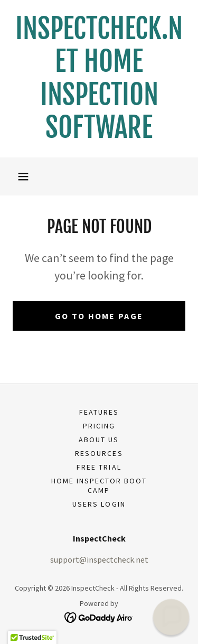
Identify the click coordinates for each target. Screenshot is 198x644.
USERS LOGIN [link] (99, 504)
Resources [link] (99, 453)
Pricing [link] (99, 426)
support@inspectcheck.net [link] (99, 559)
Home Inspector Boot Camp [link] (99, 486)
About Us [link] (99, 440)
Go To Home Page (99, 316)
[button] (23, 176)
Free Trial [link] (99, 467)
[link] (99, 79)
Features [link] (99, 412)
